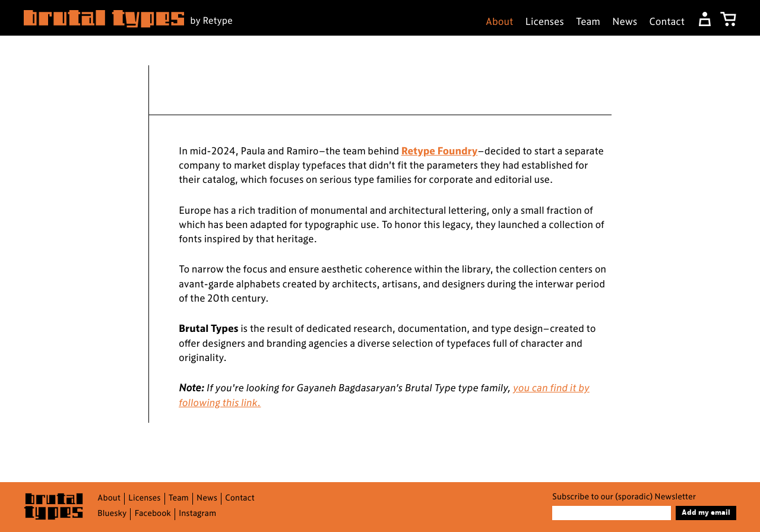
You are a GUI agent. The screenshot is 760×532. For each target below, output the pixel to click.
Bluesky (112, 514)
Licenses (545, 22)
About (500, 22)
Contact (667, 22)
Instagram (197, 514)
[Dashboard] (705, 19)
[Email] (612, 513)
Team (588, 22)
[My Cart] (728, 19)
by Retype (211, 22)
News (625, 22)
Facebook (153, 514)
